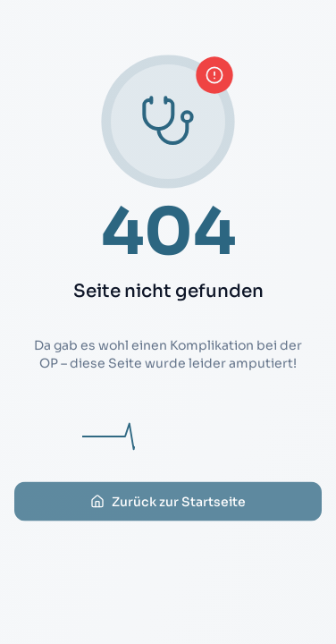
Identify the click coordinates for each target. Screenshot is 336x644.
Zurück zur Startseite (168, 510)
